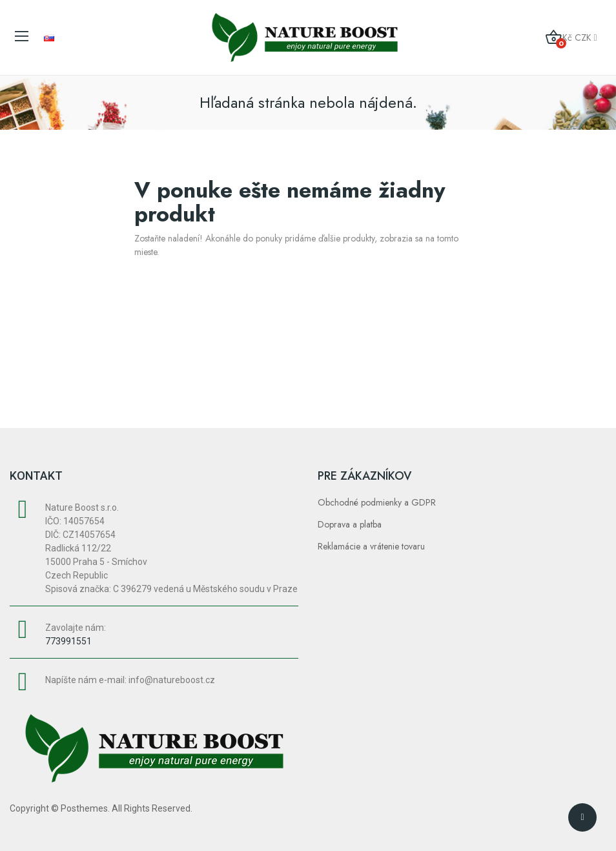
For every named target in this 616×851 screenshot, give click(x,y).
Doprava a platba (350, 524)
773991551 (68, 641)
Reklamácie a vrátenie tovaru (371, 546)
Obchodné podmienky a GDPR (377, 502)
